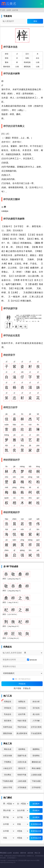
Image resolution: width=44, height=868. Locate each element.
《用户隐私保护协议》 (24, 679)
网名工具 (37, 853)
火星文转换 (8, 756)
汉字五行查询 (36, 727)
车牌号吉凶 (8, 727)
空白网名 (8, 775)
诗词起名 (8, 708)
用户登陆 (17, 688)
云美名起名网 (22, 860)
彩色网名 (36, 756)
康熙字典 (23, 853)
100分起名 (22, 708)
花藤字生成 (22, 756)
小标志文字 (8, 768)
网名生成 (8, 749)
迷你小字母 (8, 787)
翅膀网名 (36, 749)
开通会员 (27, 688)
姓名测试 (16, 853)
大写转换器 (22, 787)
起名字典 (15, 10)
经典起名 (8, 702)
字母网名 (8, 762)
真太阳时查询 (22, 733)
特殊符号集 (22, 775)
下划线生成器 (8, 781)
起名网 (9, 10)
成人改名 (36, 714)
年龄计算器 (22, 721)
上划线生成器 (36, 775)
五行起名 (36, 708)
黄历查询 (8, 721)
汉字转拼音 (36, 787)
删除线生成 (36, 762)
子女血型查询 (36, 733)
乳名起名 (8, 714)
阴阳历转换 (8, 733)
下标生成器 (36, 781)
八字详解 (36, 721)
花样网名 (22, 749)
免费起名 (22, 702)
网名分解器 (36, 768)
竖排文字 (22, 768)
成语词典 (30, 853)
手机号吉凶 (22, 727)
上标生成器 (22, 781)
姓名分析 (36, 702)
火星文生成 (22, 762)
